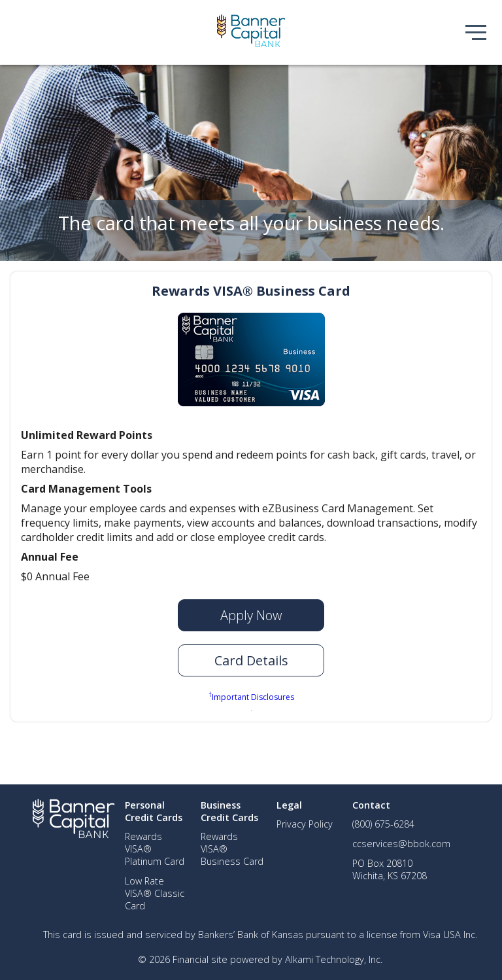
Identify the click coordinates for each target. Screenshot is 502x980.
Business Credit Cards (229, 811)
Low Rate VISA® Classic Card (155, 893)
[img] (251, 32)
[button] (251, 660)
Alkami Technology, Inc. (334, 959)
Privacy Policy (305, 824)
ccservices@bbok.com (401, 844)
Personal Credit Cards (154, 811)
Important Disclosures (251, 696)
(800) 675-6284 (383, 824)
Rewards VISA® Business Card (251, 291)
